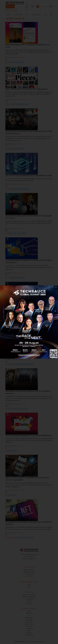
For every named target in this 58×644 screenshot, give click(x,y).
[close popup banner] (56, 287)
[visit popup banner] (29, 322)
